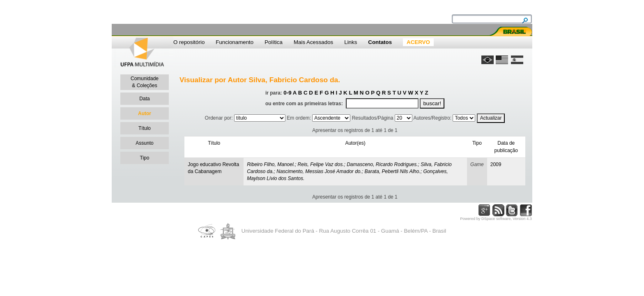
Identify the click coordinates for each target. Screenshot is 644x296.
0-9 (287, 93)
